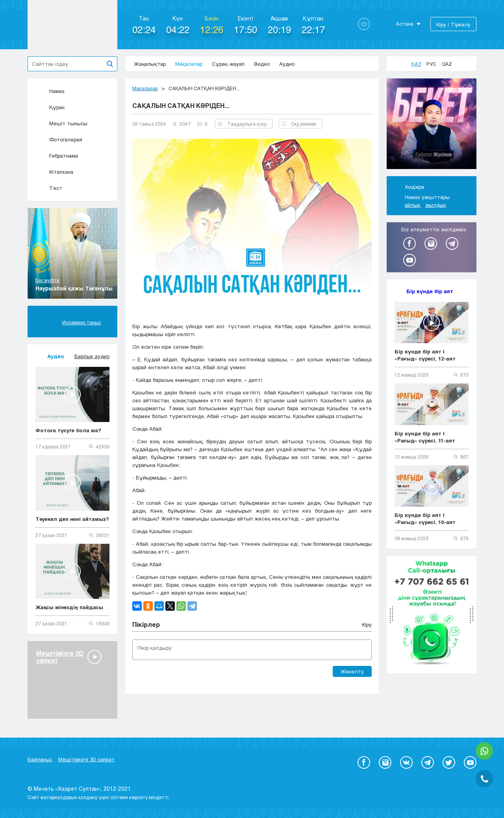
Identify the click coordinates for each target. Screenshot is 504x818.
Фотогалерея (59, 139)
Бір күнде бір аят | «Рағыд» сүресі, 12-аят (425, 355)
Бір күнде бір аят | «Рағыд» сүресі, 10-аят (425, 519)
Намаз (50, 91)
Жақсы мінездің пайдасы (69, 607)
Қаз (416, 64)
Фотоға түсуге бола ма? (68, 430)
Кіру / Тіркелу (453, 24)
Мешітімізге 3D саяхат (86, 759)
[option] (432, 125)
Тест (49, 188)
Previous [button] (464, 87)
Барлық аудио (92, 356)
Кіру (367, 625)
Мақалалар (189, 64)
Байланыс (40, 759)
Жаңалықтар (150, 64)
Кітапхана (54, 172)
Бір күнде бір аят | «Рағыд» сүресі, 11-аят (425, 437)
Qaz (447, 64)
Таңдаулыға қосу (242, 124)
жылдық (436, 205)
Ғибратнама (57, 156)
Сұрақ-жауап (228, 64)
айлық (413, 205)
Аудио (287, 64)
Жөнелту (352, 671)
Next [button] (471, 87)
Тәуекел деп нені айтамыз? (72, 519)
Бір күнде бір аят (430, 291)
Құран (50, 107)
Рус (431, 64)
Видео (262, 64)
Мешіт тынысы (61, 123)
